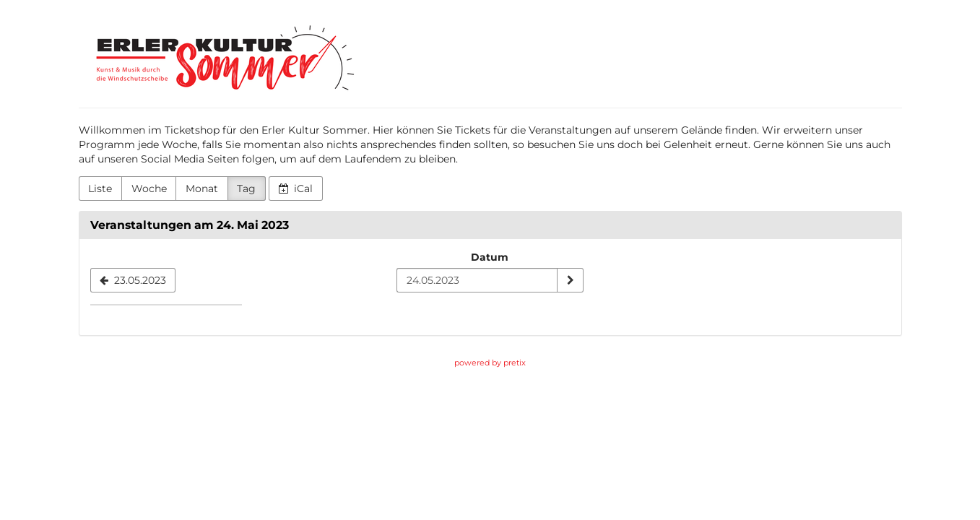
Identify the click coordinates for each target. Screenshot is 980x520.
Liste (100, 188)
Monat (202, 188)
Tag (246, 188)
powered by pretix (490, 363)
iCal (296, 188)
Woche (149, 188)
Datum (490, 257)
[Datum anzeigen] (570, 280)
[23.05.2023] (133, 280)
